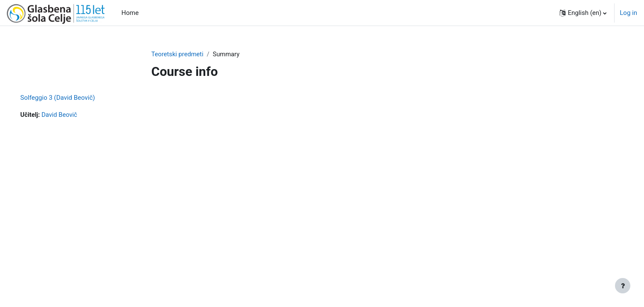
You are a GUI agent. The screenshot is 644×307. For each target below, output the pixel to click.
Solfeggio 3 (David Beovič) (70, 98)
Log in (628, 13)
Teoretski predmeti (178, 54)
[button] (583, 13)
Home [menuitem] (130, 13)
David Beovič (73, 115)
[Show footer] (623, 286)
